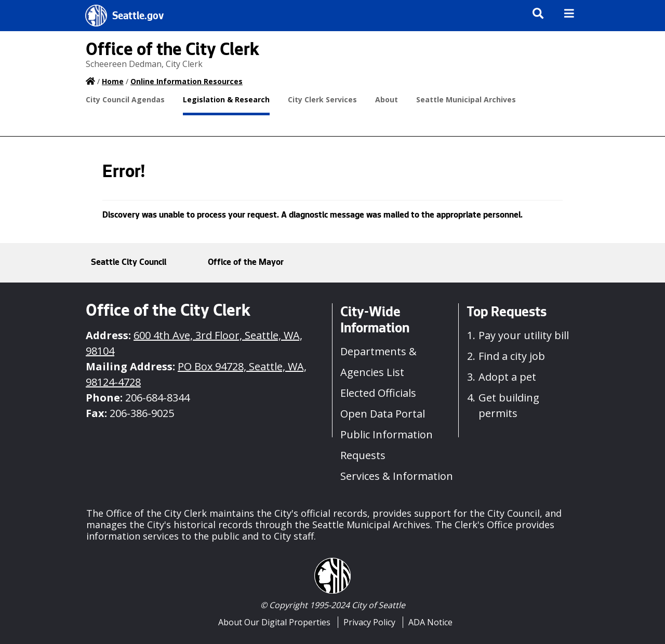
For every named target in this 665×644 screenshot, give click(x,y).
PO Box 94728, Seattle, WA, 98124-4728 (196, 374)
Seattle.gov (138, 17)
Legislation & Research (226, 99)
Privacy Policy (369, 622)
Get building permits (509, 405)
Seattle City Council (129, 263)
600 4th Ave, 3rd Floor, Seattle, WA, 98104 (194, 343)
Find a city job (512, 356)
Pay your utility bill (524, 335)
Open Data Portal (383, 414)
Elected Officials (378, 393)
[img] (569, 13)
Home (113, 81)
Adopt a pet (507, 377)
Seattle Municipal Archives (466, 99)
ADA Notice (430, 622)
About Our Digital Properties (274, 622)
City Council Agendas (125, 99)
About (387, 99)
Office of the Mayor (246, 263)
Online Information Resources (187, 81)
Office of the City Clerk (172, 51)
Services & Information (397, 476)
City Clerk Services (322, 99)
